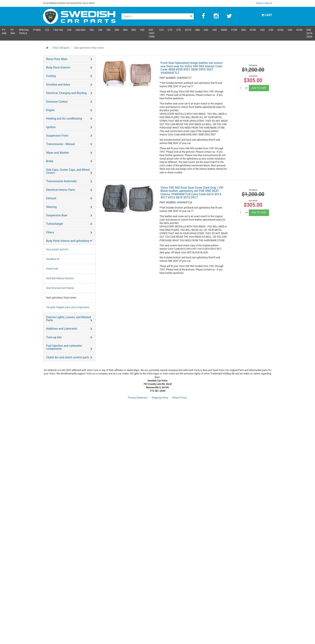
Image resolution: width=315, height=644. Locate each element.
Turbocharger (55, 224)
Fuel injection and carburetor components (64, 347)
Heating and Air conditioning (64, 119)
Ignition (51, 127)
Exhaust (51, 198)
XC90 (253, 30)
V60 (290, 30)
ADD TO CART (259, 88)
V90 (142, 30)
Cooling (51, 76)
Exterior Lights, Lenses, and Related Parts (69, 319)
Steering (51, 207)
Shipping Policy (160, 398)
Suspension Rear (57, 215)
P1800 (37, 30)
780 (108, 30)
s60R (224, 30)
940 (117, 30)
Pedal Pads (52, 269)
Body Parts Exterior (58, 67)
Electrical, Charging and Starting (66, 93)
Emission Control (57, 102)
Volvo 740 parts (61, 48)
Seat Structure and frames (60, 288)
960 (125, 30)
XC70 (188, 30)
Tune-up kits (54, 337)
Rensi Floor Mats (57, 59)
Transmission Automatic (62, 181)
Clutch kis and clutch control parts (68, 357)
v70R (234, 30)
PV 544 (13, 32)
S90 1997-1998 (152, 33)
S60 (243, 30)
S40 (206, 30)
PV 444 (4, 32)
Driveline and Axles (58, 85)
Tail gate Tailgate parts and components (68, 307)
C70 (170, 30)
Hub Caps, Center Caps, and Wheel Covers (68, 171)
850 (134, 30)
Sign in (260, 3)
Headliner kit (53, 259)
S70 (161, 30)
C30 (271, 30)
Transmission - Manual (61, 144)
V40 (215, 30)
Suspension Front (57, 136)
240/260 (80, 30)
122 (47, 30)
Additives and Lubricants (62, 329)
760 (91, 30)
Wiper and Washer (58, 153)
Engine (51, 110)
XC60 (280, 30)
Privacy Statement (138, 398)
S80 (197, 30)
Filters (50, 232)
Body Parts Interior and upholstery (68, 241)
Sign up (268, 3)
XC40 (299, 30)
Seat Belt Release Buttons (60, 278)
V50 (262, 30)
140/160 (58, 30)
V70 (179, 30)
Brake (50, 161)
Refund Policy (180, 398)
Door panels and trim (57, 249)
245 (69, 30)
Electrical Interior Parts (61, 190)
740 (100, 30)
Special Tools (24, 32)
